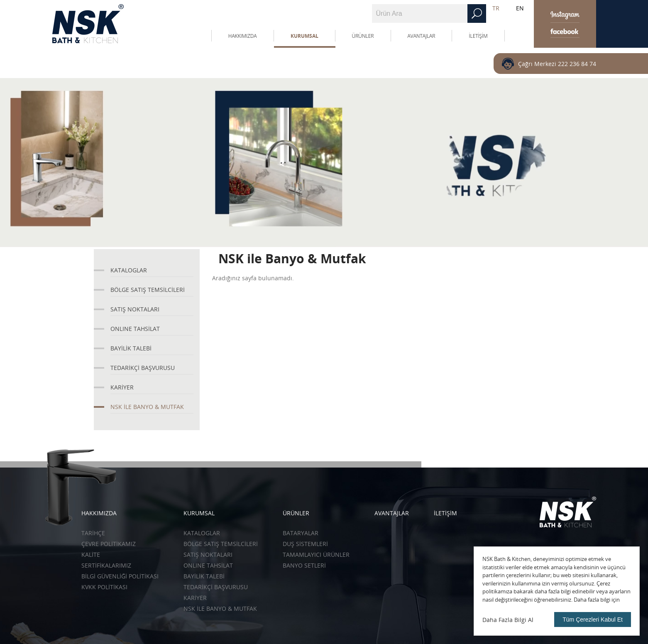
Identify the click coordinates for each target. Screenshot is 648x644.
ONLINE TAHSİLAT (135, 329)
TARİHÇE (93, 533)
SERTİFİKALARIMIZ (106, 565)
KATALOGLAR (129, 270)
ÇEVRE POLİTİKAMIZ (109, 544)
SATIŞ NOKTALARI (135, 309)
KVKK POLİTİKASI (104, 587)
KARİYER (122, 387)
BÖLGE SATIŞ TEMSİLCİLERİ (148, 290)
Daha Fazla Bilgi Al (508, 620)
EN (520, 8)
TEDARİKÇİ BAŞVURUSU (143, 368)
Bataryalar (301, 533)
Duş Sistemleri (305, 544)
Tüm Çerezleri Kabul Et (593, 620)
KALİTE (91, 555)
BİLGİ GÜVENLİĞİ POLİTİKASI (120, 576)
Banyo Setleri (304, 565)
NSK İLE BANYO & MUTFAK (147, 407)
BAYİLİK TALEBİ (131, 348)
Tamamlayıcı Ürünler (316, 555)
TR (496, 8)
